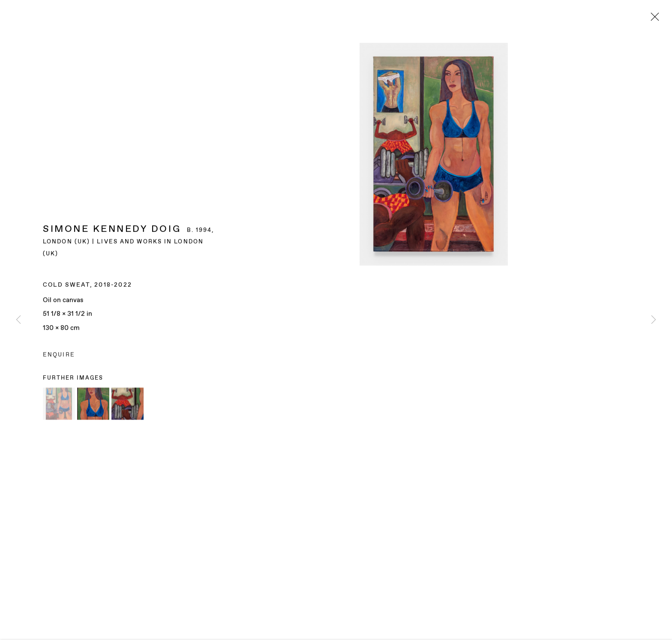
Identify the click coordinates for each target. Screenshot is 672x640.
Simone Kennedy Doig (112, 230)
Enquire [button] (59, 355)
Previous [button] (18, 320)
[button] (59, 405)
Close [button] (653, 19)
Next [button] (654, 320)
